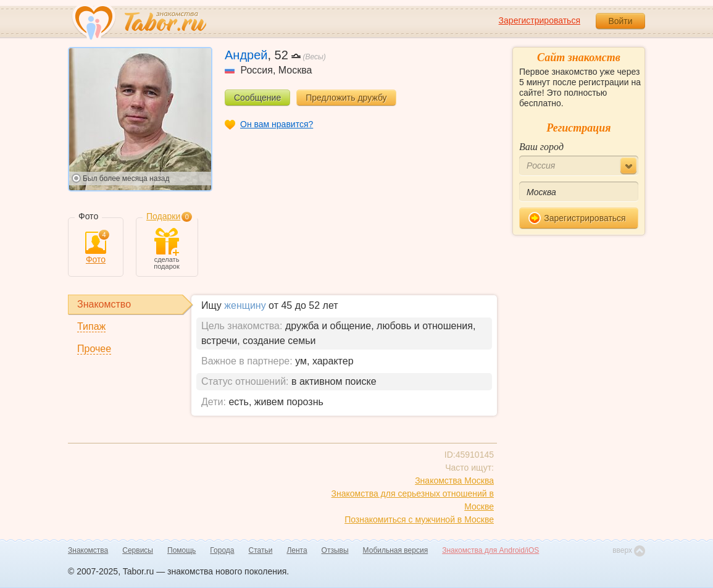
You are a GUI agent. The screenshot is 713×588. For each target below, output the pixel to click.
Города (222, 550)
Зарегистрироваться (540, 20)
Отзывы (335, 550)
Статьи (261, 550)
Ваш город (541, 147)
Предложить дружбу (346, 98)
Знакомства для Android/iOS (490, 550)
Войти (620, 21)
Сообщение (257, 98)
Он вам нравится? (277, 124)
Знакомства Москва (454, 481)
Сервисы (138, 550)
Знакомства (88, 550)
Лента (297, 550)
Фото (96, 248)
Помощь (181, 550)
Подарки (163, 216)
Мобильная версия (396, 550)
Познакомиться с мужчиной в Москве (419, 519)
